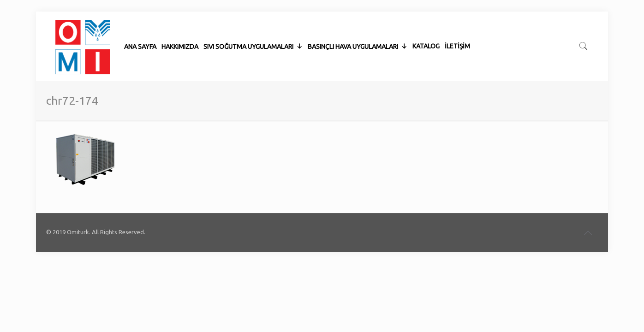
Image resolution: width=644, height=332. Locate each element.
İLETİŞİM (457, 23)
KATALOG (426, 23)
